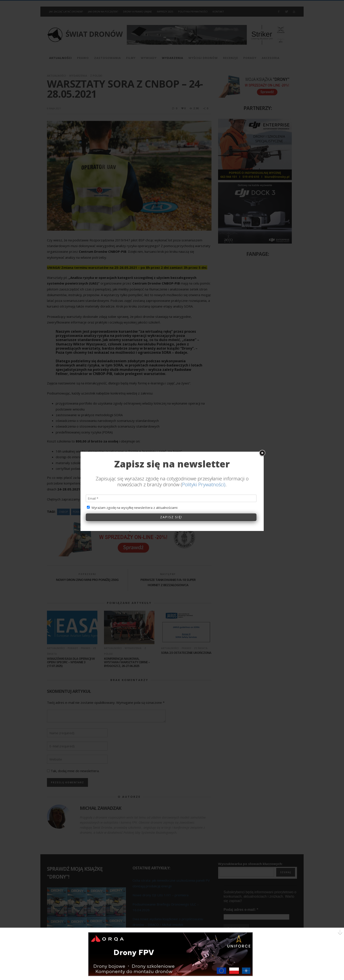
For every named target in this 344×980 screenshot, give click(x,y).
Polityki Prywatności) (204, 423)
